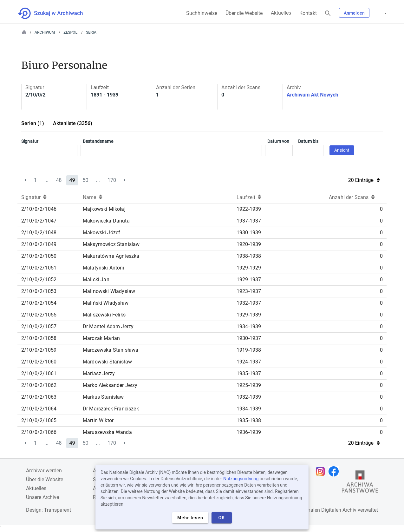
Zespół (70, 32)
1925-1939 (249, 385)
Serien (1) (33, 123)
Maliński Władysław (106, 303)
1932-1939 (249, 397)
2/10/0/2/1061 (39, 373)
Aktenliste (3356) (73, 123)
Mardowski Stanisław (107, 362)
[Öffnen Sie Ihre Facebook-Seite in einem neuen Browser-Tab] (335, 471)
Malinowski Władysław (109, 291)
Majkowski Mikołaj (104, 209)
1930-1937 (249, 338)
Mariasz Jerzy (99, 373)
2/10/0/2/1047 (39, 221)
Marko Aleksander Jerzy (110, 385)
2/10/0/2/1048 (39, 233)
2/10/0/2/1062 (39, 385)
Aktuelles (281, 13)
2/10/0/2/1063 (39, 397)
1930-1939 (249, 233)
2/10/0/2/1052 (39, 279)
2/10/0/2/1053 (39, 291)
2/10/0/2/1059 (39, 350)
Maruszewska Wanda (107, 432)
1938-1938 (249, 256)
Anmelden (354, 13)
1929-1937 (249, 279)
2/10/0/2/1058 (39, 338)
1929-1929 (249, 268)
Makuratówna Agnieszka (111, 256)
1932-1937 (249, 303)
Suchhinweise (202, 13)
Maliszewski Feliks (104, 315)
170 (112, 180)
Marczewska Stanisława (111, 350)
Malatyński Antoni (104, 268)
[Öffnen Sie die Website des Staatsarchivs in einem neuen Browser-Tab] (360, 483)
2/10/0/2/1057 (39, 326)
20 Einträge (364, 180)
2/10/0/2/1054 (39, 303)
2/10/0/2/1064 (39, 409)
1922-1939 (249, 209)
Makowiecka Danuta (106, 221)
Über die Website (244, 13)
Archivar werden (44, 471)
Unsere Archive (42, 497)
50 (85, 180)
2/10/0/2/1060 (39, 362)
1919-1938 (249, 350)
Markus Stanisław (103, 397)
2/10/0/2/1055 (39, 315)
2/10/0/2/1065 (39, 420)
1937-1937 (249, 221)
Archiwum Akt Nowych (313, 95)
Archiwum (45, 32)
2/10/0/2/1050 (39, 256)
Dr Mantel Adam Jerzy (108, 326)
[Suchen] (328, 13)
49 (72, 180)
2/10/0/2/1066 (39, 432)
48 (59, 180)
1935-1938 (249, 420)
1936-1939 (249, 432)
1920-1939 (249, 244)
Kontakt (308, 13)
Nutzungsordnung (241, 479)
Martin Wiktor (98, 420)
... (46, 180)
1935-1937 (249, 373)
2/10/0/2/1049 (39, 244)
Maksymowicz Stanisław (111, 244)
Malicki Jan (96, 279)
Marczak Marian (101, 338)
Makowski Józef (101, 233)
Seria (91, 32)
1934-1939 (249, 326)
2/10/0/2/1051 (39, 268)
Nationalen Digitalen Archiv (326, 510)
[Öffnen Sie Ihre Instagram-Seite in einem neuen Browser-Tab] (322, 471)
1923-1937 (249, 291)
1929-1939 (249, 315)
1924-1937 (249, 362)
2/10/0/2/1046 (39, 209)
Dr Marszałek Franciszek (111, 409)
